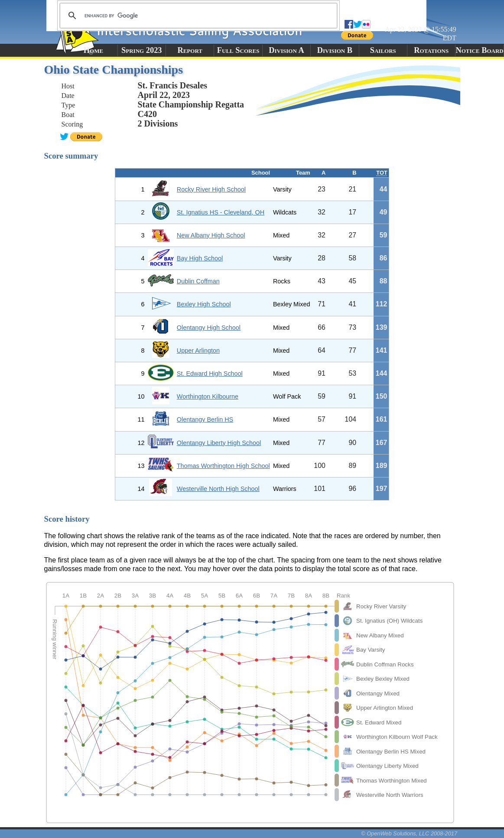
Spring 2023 (142, 50)
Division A (286, 50)
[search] (197, 16)
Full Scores (238, 50)
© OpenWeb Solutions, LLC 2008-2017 (409, 833)
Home (93, 50)
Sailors (383, 50)
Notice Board (479, 50)
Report (190, 50)
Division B (335, 50)
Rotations (431, 50)
